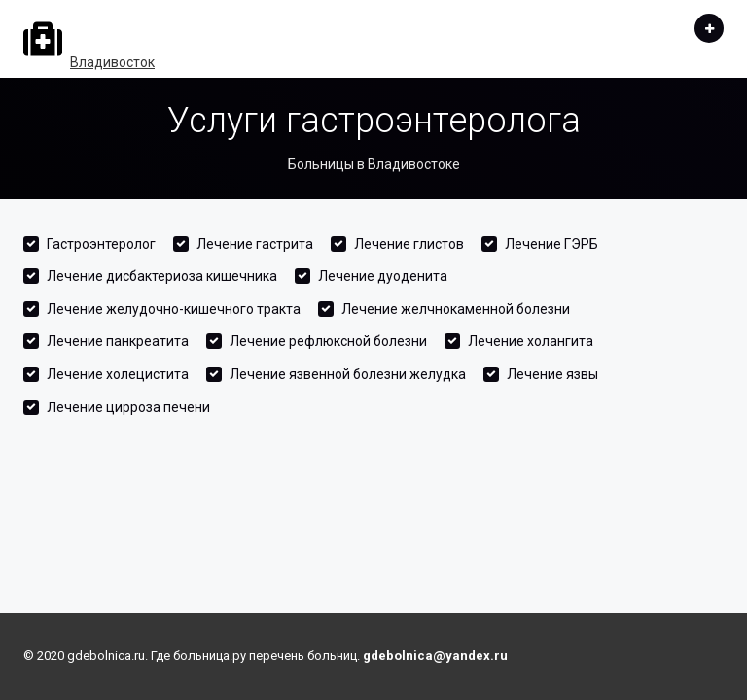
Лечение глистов (409, 244)
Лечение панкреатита (118, 341)
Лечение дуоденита (383, 276)
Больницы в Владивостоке (374, 164)
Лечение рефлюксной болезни (328, 341)
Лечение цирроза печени (128, 407)
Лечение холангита (531, 341)
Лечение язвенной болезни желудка (348, 374)
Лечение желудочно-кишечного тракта (174, 309)
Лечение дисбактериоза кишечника (162, 276)
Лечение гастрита (255, 244)
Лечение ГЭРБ (551, 244)
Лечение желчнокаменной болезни (456, 309)
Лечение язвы (552, 374)
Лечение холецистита (118, 374)
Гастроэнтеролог (101, 244)
